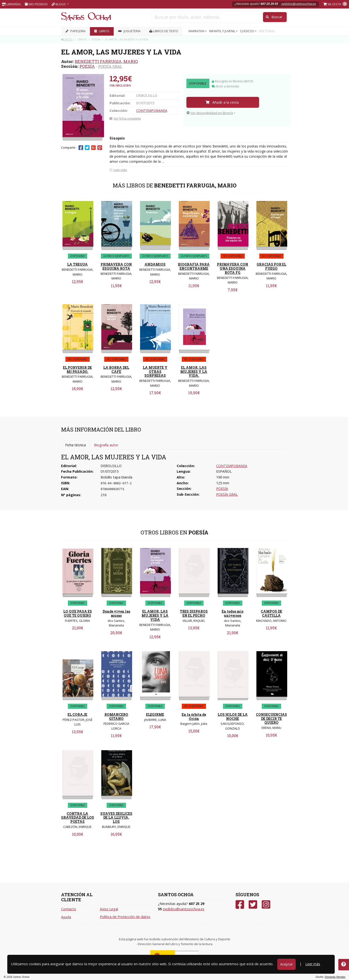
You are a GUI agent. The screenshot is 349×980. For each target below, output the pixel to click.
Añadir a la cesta (222, 102)
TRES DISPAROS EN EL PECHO (194, 613)
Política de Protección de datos (125, 917)
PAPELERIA (75, 31)
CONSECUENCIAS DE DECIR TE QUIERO (271, 719)
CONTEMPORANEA (152, 111)
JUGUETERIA (129, 31)
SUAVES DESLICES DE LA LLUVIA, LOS (116, 818)
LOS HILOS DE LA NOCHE (233, 717)
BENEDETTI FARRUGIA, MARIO (106, 61)
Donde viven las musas (116, 613)
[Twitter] (253, 905)
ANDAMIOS (155, 264)
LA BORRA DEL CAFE (116, 370)
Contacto (69, 909)
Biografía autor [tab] (106, 445)
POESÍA (87, 66)
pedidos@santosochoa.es (299, 4)
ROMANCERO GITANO (116, 717)
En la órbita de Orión (194, 717)
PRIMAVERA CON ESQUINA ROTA (116, 266)
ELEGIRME (155, 714)
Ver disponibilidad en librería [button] (210, 113)
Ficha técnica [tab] (75, 445)
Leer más (313, 964)
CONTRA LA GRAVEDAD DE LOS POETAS (78, 818)
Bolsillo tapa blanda (116, 477)
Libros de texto (164, 31)
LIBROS (102, 31)
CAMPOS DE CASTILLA (271, 613)
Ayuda (66, 917)
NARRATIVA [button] (197, 31)
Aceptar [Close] (286, 964)
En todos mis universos (233, 613)
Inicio (67, 39)
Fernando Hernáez (335, 977)
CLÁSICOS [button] (247, 31)
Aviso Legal (109, 909)
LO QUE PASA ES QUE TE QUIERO (78, 613)
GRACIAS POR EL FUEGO (271, 266)
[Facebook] (240, 905)
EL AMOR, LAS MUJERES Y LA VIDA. (194, 372)
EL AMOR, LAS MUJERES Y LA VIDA (155, 615)
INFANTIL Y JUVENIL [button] (223, 31)
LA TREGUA (77, 264)
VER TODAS (267, 31)
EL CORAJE (77, 714)
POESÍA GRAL (110, 66)
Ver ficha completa (125, 118)
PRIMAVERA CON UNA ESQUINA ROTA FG (233, 268)
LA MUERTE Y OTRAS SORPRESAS (155, 372)
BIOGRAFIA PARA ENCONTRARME (194, 266)
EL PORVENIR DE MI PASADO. (77, 370)
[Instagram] (266, 905)
